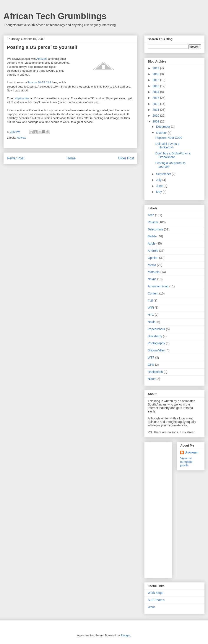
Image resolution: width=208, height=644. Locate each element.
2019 (156, 68)
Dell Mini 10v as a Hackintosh (167, 146)
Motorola (154, 272)
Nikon (152, 379)
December (163, 127)
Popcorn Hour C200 (169, 138)
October (162, 133)
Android (153, 251)
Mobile (152, 236)
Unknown (191, 452)
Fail (150, 301)
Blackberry (155, 336)
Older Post (126, 158)
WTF (151, 358)
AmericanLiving (158, 286)
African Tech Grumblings (55, 16)
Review (22, 138)
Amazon (41, 59)
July (159, 180)
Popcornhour (156, 329)
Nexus (152, 279)
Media (152, 265)
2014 (156, 92)
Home (71, 158)
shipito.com (22, 98)
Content (153, 293)
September (164, 174)
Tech (151, 215)
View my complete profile (186, 462)
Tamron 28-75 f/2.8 (39, 82)
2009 (156, 121)
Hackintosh (155, 372)
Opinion (153, 258)
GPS (151, 365)
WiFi (151, 308)
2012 (156, 104)
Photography (156, 343)
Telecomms (155, 229)
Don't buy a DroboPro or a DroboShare (173, 155)
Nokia (152, 322)
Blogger (125, 635)
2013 (156, 98)
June (160, 186)
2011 (156, 110)
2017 (156, 80)
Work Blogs (155, 593)
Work (151, 607)
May (159, 192)
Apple (152, 243)
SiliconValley (156, 350)
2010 (156, 116)
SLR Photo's (156, 600)
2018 (156, 74)
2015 (156, 86)
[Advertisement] (165, 509)
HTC (151, 315)
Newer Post (16, 158)
